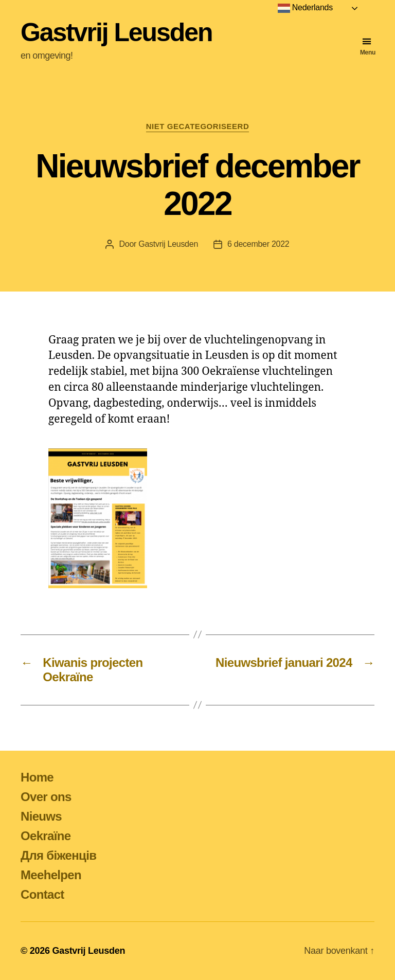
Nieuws (41, 816)
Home (37, 777)
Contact (42, 894)
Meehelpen (51, 875)
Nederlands (305, 8)
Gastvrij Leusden (116, 32)
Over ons (46, 797)
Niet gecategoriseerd (198, 126)
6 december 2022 (258, 244)
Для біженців (58, 855)
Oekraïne (46, 836)
